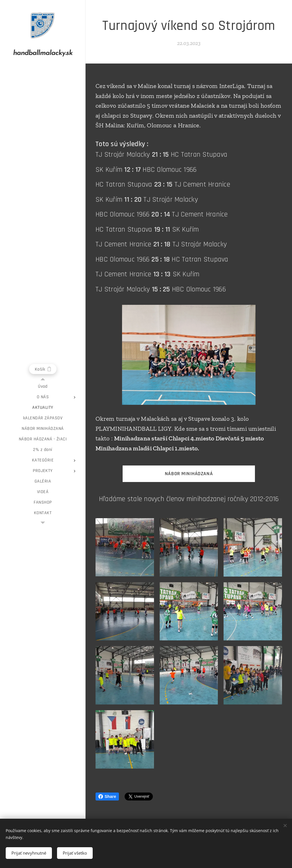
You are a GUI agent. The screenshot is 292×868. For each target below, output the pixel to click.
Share (107, 796)
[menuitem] (43, 386)
